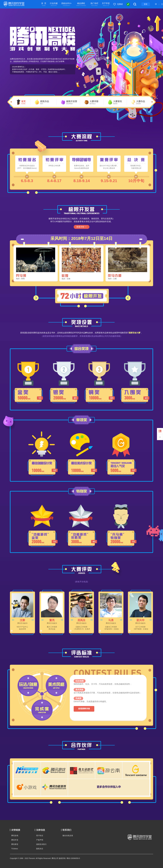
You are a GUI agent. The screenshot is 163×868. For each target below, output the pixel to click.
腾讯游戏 (15, 836)
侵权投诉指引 (41, 844)
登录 (146, 4)
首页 (23, 102)
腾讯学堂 (15, 840)
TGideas (15, 849)
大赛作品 (141, 102)
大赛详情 (94, 102)
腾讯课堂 (15, 844)
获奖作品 (45, 102)
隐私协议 (40, 849)
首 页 (44, 4)
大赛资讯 (117, 102)
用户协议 (40, 836)
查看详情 (81, 227)
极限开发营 (72, 102)
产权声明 (40, 840)
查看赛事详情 (84, 709)
